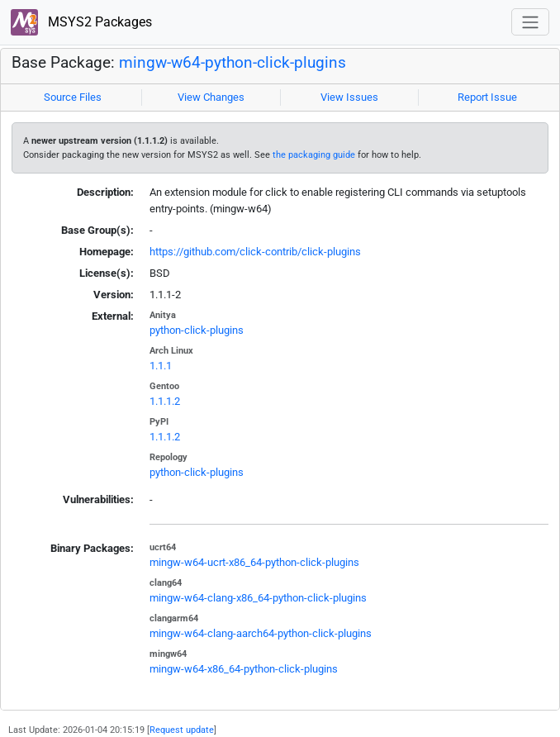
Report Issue (487, 97)
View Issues (349, 97)
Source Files (73, 97)
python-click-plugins (197, 330)
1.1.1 (161, 366)
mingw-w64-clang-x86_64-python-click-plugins (258, 598)
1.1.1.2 (165, 401)
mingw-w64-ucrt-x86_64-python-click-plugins (254, 562)
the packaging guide (314, 155)
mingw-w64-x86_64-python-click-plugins (244, 669)
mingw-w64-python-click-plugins (233, 63)
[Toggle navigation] (530, 22)
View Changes (211, 97)
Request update (182, 730)
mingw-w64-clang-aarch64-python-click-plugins (261, 633)
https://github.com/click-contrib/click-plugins (255, 252)
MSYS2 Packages (81, 23)
